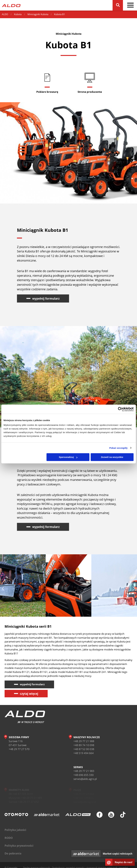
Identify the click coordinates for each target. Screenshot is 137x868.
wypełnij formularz (46, 300)
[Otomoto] (16, 816)
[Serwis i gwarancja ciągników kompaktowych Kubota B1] (68, 587)
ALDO (5, 14)
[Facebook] (100, 816)
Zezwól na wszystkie (112, 457)
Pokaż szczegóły (119, 448)
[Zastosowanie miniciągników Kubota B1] (23, 587)
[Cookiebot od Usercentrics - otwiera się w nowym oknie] (120, 409)
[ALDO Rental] (78, 816)
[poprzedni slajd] (3, 590)
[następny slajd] (134, 590)
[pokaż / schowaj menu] (130, 5)
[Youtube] (111, 816)
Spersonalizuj (68, 457)
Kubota (18, 14)
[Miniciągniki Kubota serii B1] (114, 587)
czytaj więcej (29, 694)
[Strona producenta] (90, 83)
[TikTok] (123, 816)
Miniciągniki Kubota (38, 14)
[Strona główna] (11, 5)
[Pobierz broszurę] (47, 83)
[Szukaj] (118, 5)
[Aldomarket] (47, 816)
